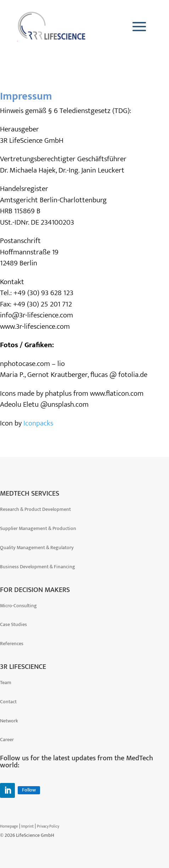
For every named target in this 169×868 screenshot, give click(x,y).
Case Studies (13, 624)
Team (6, 683)
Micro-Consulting (18, 606)
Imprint (27, 827)
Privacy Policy (48, 827)
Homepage (9, 827)
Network (9, 721)
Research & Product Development (35, 509)
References (12, 644)
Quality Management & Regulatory (37, 548)
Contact (8, 702)
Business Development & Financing (38, 567)
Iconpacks (38, 423)
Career (7, 740)
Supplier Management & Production (38, 528)
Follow (29, 790)
